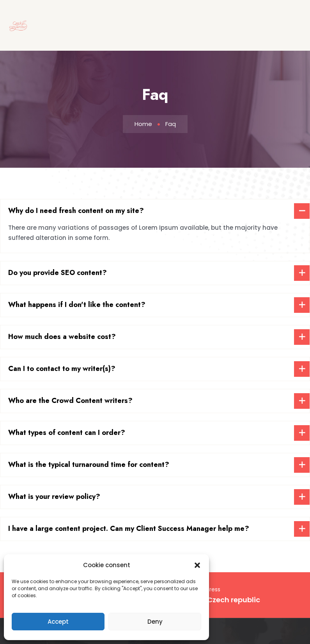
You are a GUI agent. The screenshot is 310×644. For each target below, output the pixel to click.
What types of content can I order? (67, 433)
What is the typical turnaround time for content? (89, 465)
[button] (197, 565)
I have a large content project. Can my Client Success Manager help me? (129, 529)
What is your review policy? (54, 497)
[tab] (155, 211)
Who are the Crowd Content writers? (70, 401)
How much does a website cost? (62, 337)
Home (143, 124)
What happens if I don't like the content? (77, 305)
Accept (58, 622)
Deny (155, 622)
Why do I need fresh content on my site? (76, 211)
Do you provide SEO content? (58, 273)
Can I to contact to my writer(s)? (62, 369)
